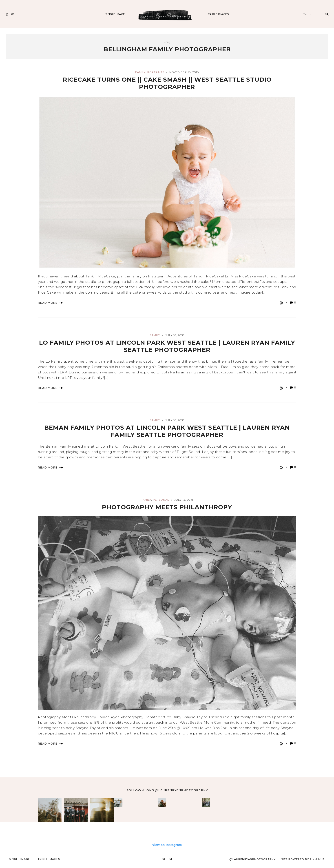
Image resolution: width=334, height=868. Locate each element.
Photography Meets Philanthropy (167, 507)
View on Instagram (167, 845)
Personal (161, 500)
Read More (51, 303)
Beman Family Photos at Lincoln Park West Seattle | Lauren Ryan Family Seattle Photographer (167, 431)
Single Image (115, 14)
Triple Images (218, 14)
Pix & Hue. (317, 859)
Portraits (156, 72)
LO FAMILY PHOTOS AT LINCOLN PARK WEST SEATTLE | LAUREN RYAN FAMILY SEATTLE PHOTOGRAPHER (167, 346)
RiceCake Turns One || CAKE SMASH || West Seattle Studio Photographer (167, 83)
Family (140, 72)
